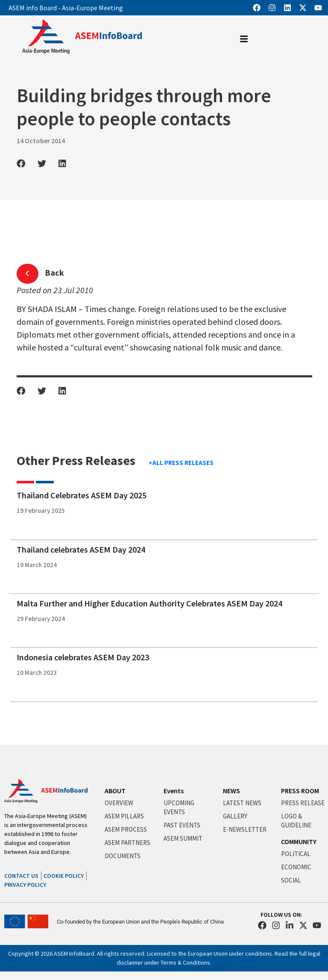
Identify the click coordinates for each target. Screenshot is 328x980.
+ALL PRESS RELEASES (181, 463)
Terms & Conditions (185, 962)
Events (174, 791)
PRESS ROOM (300, 791)
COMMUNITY (299, 842)
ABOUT (115, 791)
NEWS (231, 791)
